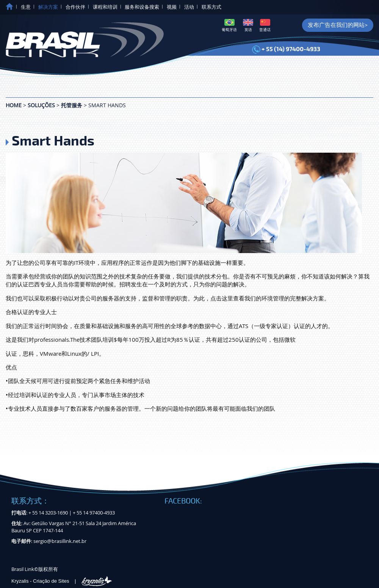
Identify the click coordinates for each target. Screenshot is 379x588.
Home (14, 105)
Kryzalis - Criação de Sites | (62, 581)
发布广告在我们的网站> (338, 25)
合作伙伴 (75, 7)
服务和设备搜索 (142, 7)
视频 (172, 7)
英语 (248, 26)
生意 (26, 7)
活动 (189, 7)
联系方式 (211, 7)
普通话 (265, 26)
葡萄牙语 (229, 26)
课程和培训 (105, 7)
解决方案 (48, 7)
